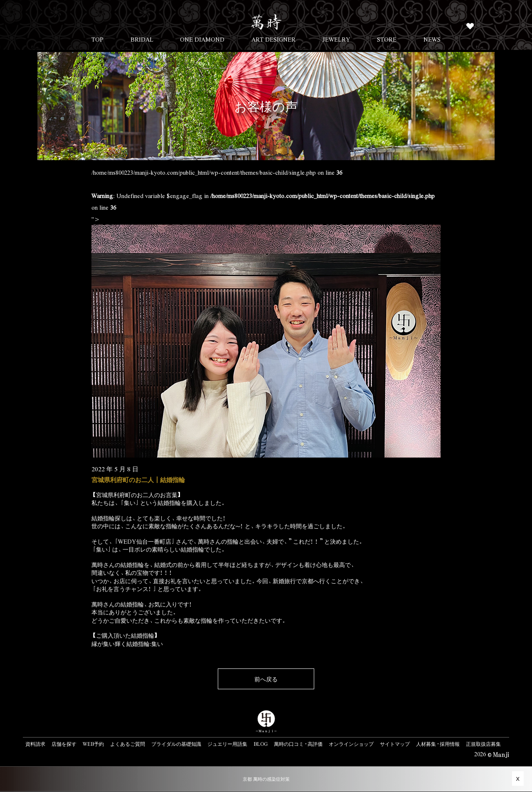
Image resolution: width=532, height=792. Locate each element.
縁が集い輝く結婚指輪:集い (127, 643)
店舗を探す (64, 744)
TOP (97, 39)
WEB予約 (93, 744)
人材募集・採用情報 (438, 744)
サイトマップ (395, 744)
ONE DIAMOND (202, 39)
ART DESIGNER (273, 39)
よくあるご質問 (128, 744)
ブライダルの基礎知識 (176, 744)
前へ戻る (266, 679)
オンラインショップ (351, 744)
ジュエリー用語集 (227, 744)
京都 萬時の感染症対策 (266, 779)
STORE (387, 39)
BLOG (261, 744)
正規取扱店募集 (483, 744)
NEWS (432, 39)
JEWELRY (336, 39)
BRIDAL (142, 39)
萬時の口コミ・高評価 (298, 744)
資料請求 (35, 744)
